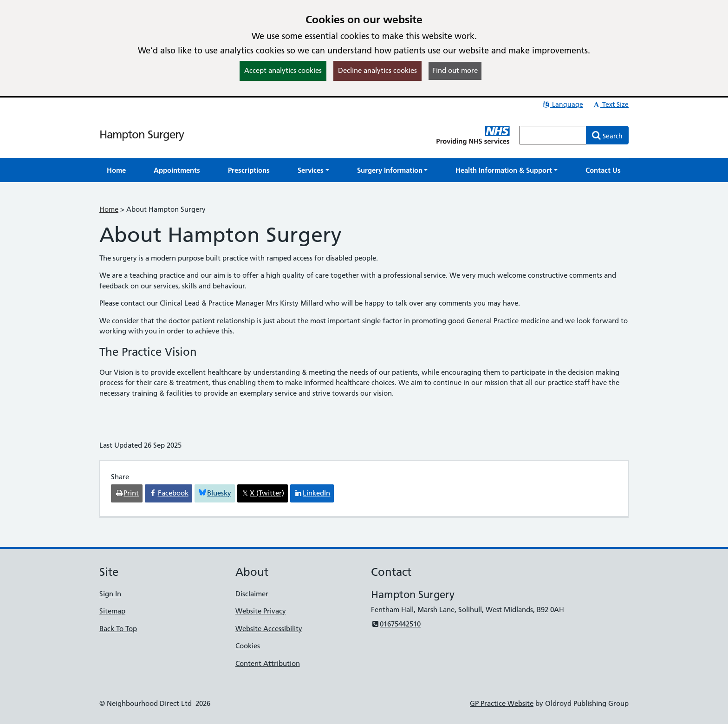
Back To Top (118, 629)
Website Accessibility (269, 629)
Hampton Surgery (142, 134)
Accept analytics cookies (283, 70)
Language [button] (562, 104)
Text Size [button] (610, 104)
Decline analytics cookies (377, 70)
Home (109, 209)
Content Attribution (268, 663)
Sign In (110, 594)
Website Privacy (261, 611)
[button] (313, 170)
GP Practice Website (502, 703)
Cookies (248, 646)
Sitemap (112, 611)
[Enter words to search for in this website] (553, 135)
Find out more (455, 70)
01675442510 (396, 624)
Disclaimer (252, 594)
